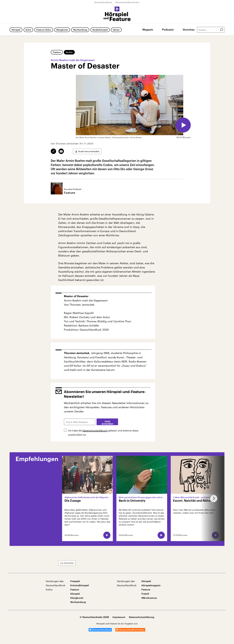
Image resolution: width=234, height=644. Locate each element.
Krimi (28, 30)
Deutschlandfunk (103, 2)
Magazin (148, 29)
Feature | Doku (44, 30)
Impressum (119, 617)
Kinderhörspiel (100, 30)
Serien (116, 30)
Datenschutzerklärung (95, 430)
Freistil (145, 594)
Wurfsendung (80, 30)
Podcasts (168, 29)
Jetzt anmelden (107, 423)
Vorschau (189, 29)
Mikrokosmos (149, 598)
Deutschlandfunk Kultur (128, 2)
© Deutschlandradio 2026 (94, 617)
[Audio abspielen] (183, 125)
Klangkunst (62, 30)
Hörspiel (16, 30)
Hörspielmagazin (151, 585)
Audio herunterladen (89, 151)
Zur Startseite (67, 563)
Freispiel (75, 581)
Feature (57, 52)
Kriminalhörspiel (80, 585)
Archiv (69, 52)
